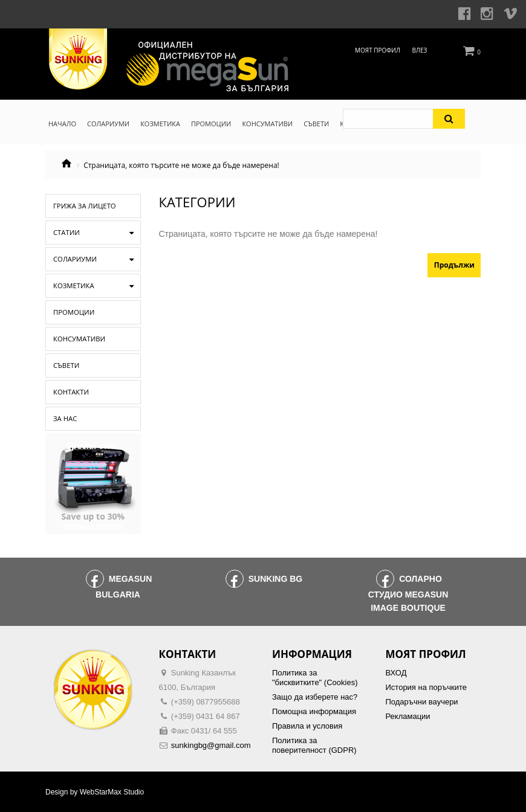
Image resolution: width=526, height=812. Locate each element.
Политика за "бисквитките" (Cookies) (315, 678)
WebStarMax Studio (112, 792)
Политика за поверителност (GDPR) (314, 745)
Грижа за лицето (81, 206)
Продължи (454, 265)
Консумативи (76, 339)
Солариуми (73, 259)
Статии (65, 233)
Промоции (71, 312)
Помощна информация (314, 711)
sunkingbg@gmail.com (211, 745)
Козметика (71, 286)
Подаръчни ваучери (422, 702)
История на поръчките (426, 687)
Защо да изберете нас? (315, 697)
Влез (420, 50)
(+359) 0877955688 (206, 702)
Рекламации (408, 716)
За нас (64, 419)
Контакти (69, 392)
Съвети (65, 366)
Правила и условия (307, 726)
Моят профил (378, 50)
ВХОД (396, 673)
